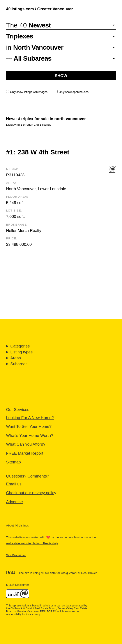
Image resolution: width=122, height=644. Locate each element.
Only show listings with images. (27, 92)
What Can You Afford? (26, 444)
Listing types (21, 352)
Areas (16, 358)
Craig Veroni (69, 573)
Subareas (19, 364)
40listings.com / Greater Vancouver (40, 9)
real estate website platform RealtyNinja (32, 543)
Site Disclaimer (16, 555)
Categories (20, 346)
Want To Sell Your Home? (29, 426)
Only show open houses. (72, 92)
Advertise (14, 502)
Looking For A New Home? (30, 418)
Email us (14, 484)
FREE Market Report (25, 453)
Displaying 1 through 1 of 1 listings (29, 125)
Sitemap (13, 462)
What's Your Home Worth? (30, 435)
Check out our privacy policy (31, 493)
